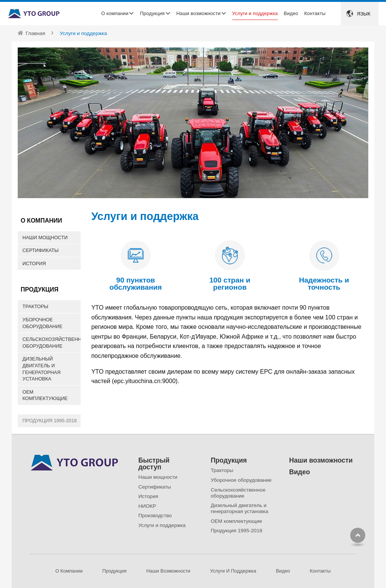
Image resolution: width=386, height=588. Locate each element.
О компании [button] (115, 13)
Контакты (315, 13)
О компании (69, 571)
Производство (155, 515)
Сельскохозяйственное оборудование (52, 343)
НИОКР (147, 506)
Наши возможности (321, 461)
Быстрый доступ (154, 464)
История (34, 263)
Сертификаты (41, 250)
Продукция (229, 461)
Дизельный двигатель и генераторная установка (42, 369)
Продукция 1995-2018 (50, 421)
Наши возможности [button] (198, 13)
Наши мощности (45, 237)
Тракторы (36, 306)
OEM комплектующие (45, 395)
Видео (291, 13)
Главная (35, 33)
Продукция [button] (152, 13)
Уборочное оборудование (43, 323)
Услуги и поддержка (255, 13)
